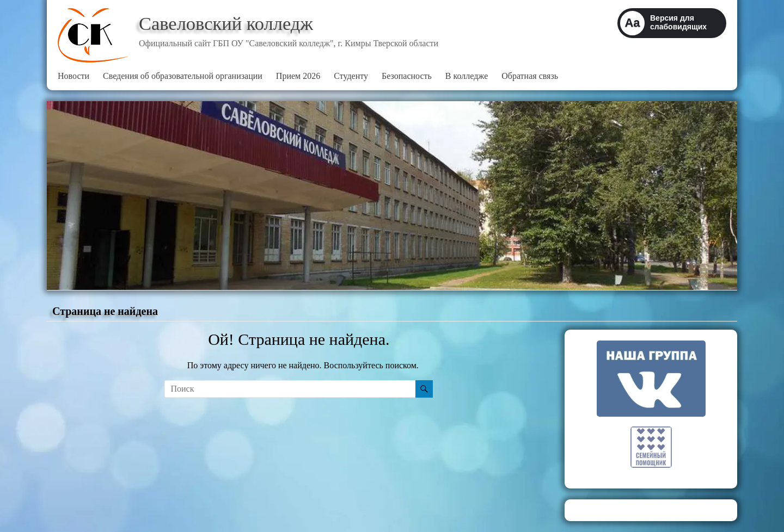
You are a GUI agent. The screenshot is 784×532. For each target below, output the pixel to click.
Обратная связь (530, 76)
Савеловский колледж (230, 23)
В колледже (467, 76)
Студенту (351, 76)
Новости (73, 76)
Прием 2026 (298, 76)
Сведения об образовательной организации (183, 76)
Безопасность (407, 76)
